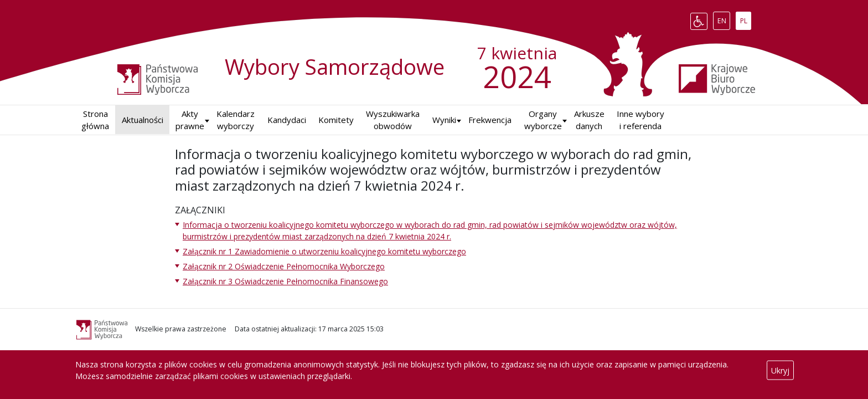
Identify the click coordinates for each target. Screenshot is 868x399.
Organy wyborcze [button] (543, 120)
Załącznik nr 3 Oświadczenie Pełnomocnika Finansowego (285, 281)
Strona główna (95, 120)
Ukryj (780, 370)
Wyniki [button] (444, 120)
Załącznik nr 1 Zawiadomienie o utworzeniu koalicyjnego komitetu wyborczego (324, 251)
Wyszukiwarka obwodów (393, 120)
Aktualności (143, 120)
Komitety (336, 120)
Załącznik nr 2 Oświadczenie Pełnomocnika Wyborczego (284, 266)
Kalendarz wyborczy (236, 120)
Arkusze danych (589, 120)
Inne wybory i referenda (640, 120)
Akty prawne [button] (190, 120)
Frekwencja (490, 120)
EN (724, 19)
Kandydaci (287, 120)
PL (746, 19)
